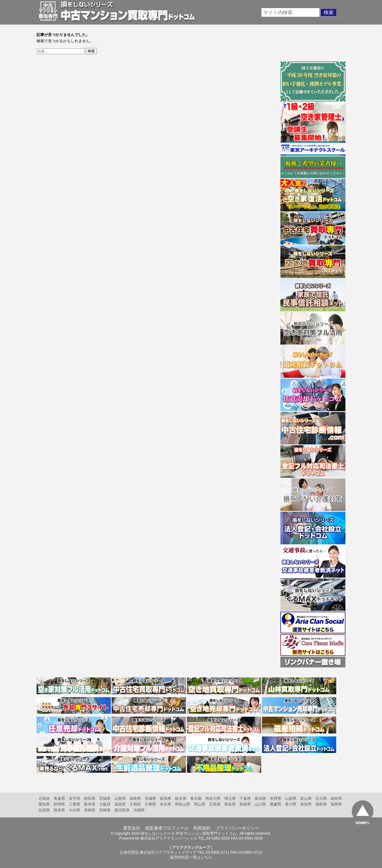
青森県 (59, 798)
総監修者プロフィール (167, 828)
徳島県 (321, 804)
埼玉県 (230, 798)
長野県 (276, 798)
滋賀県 (120, 804)
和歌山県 (183, 804)
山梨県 (291, 798)
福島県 (135, 798)
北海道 (44, 798)
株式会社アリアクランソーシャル (169, 838)
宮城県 (105, 798)
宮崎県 (105, 810)
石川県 (321, 798)
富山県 (306, 798)
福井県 (336, 798)
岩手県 (75, 798)
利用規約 (202, 828)
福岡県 (336, 804)
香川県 (291, 804)
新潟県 (260, 798)
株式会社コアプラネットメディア (168, 852)
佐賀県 (44, 810)
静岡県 (59, 804)
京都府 (135, 804)
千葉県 (245, 798)
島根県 (245, 804)
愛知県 (44, 804)
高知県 (306, 804)
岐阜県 (90, 804)
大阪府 (105, 804)
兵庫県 (150, 804)
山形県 (120, 798)
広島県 (215, 804)
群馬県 (166, 798)
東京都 (196, 798)
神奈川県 (213, 798)
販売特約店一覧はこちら (191, 857)
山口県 (260, 804)
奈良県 (166, 804)
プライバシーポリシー (237, 828)
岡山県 (200, 804)
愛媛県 (276, 804)
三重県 (75, 804)
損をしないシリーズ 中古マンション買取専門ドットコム (189, 833)
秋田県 (90, 798)
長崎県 (90, 810)
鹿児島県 (122, 810)
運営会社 (132, 828)
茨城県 (150, 798)
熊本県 (59, 810)
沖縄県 (139, 810)
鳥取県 (230, 804)
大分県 (75, 810)
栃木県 (181, 798)
